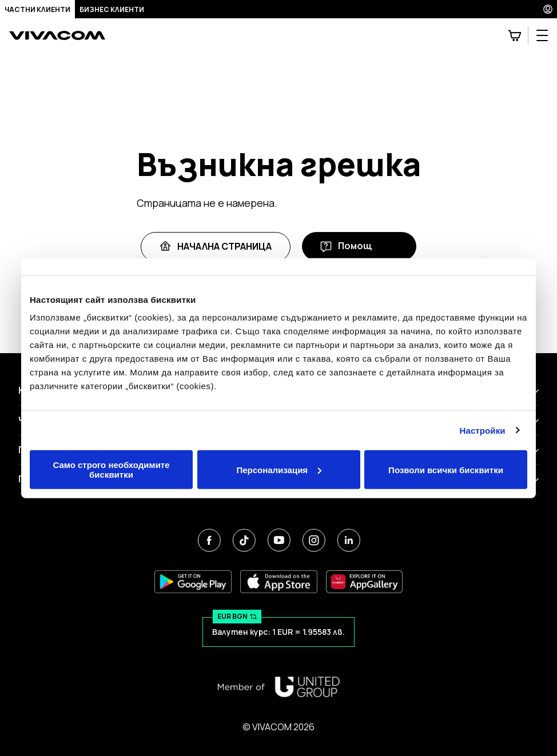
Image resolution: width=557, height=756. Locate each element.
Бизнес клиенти (112, 9)
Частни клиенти (37, 9)
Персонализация (279, 469)
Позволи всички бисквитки (446, 469)
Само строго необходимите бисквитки (111, 470)
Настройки (483, 430)
